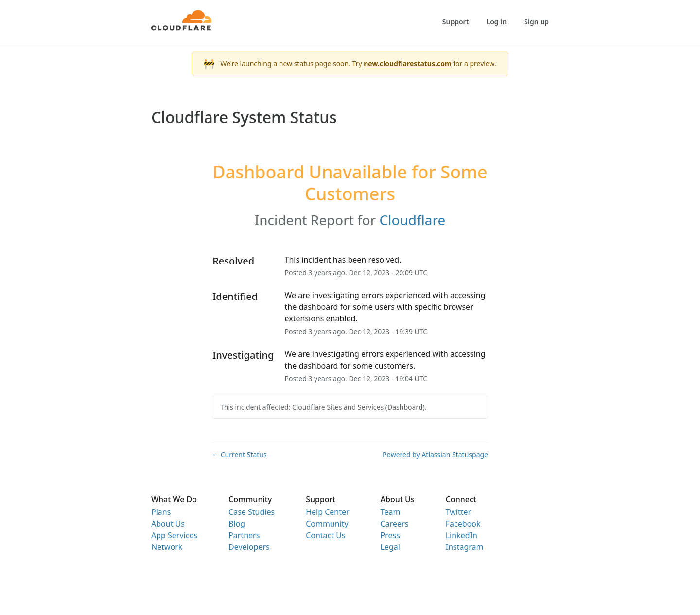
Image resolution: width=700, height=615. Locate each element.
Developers (249, 547)
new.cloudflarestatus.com (407, 63)
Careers (395, 524)
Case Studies (252, 512)
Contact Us (325, 535)
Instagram (465, 547)
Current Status (239, 454)
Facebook (463, 524)
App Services (174, 535)
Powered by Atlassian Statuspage (435, 454)
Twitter (458, 512)
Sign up (536, 22)
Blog (237, 524)
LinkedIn (462, 535)
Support (456, 22)
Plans (161, 512)
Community (327, 524)
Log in (497, 22)
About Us (168, 524)
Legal (390, 547)
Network (167, 547)
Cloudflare (413, 220)
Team (391, 512)
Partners (244, 535)
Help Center (327, 512)
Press (390, 535)
